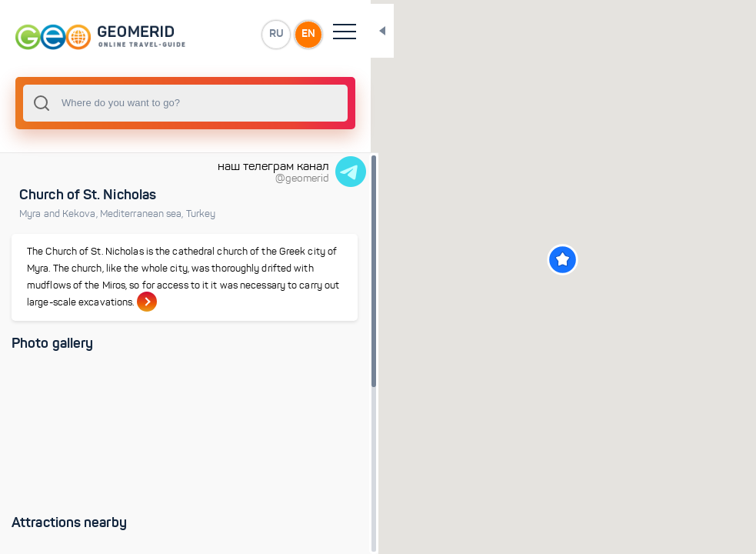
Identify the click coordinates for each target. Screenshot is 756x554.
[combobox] (162, 103)
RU (228, 34)
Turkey (201, 214)
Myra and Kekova (60, 214)
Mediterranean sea (143, 214)
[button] (540, 260)
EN (261, 34)
